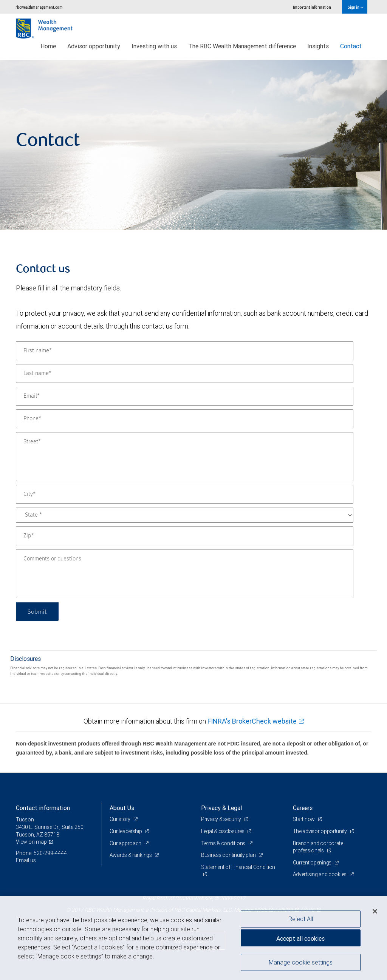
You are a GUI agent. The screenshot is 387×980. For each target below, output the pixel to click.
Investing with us (154, 46)
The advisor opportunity (320, 831)
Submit (37, 611)
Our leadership (126, 831)
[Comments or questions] (185, 574)
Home (48, 46)
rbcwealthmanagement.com (39, 7)
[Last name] (185, 373)
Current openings (313, 863)
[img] (193, 145)
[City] (185, 494)
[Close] (375, 911)
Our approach (126, 843)
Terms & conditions (224, 843)
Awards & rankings (131, 855)
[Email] (185, 396)
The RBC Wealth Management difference (242, 46)
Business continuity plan (229, 855)
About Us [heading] (122, 808)
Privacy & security (222, 819)
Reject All (301, 919)
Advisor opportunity (94, 46)
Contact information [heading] (43, 808)
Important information (312, 7)
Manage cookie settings (301, 962)
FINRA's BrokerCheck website (252, 721)
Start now (304, 819)
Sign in (355, 7)
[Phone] (185, 419)
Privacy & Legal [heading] (221, 808)
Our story (121, 819)
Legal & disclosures (223, 831)
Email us (26, 860)
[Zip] (185, 536)
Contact (351, 46)
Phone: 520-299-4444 (41, 853)
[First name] (185, 351)
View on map (31, 842)
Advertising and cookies (320, 874)
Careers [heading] (303, 808)
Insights (318, 46)
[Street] (185, 457)
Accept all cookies (300, 938)
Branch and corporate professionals (318, 847)
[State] (185, 515)
